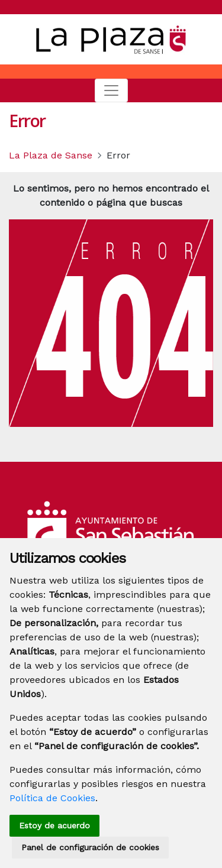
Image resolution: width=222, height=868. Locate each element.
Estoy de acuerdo (54, 825)
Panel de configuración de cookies (90, 847)
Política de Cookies (52, 798)
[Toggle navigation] (111, 90)
